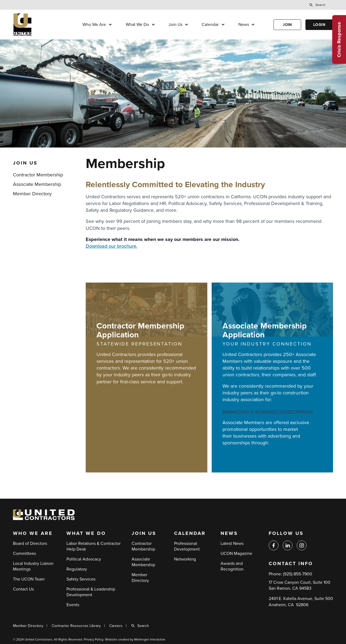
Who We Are (94, 25)
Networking (185, 559)
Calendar (210, 25)
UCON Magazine (236, 554)
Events (73, 605)
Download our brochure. (112, 246)
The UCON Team (29, 579)
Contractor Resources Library (76, 626)
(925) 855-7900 (298, 574)
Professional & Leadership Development (91, 592)
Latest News (232, 544)
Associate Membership (37, 184)
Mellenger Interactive (150, 639)
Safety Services (81, 579)
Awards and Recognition (232, 566)
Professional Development (187, 546)
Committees (24, 554)
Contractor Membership (38, 175)
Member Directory (32, 194)
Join (287, 25)
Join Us (175, 25)
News (244, 25)
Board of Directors (30, 544)
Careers (116, 626)
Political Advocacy (84, 559)
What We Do (137, 25)
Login (319, 25)
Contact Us (23, 589)
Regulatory (77, 569)
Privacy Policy (94, 639)
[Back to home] (39, 25)
